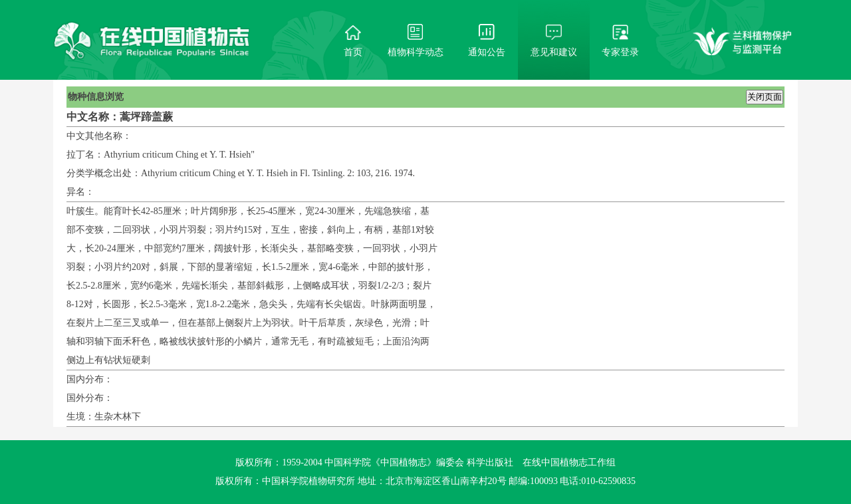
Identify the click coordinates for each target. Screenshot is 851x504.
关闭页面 (765, 97)
